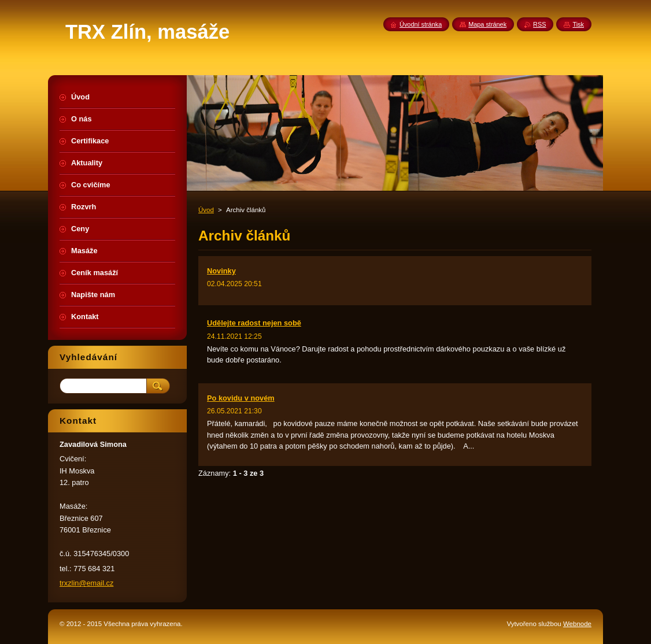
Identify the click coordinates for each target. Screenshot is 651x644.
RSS (539, 24)
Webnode (577, 624)
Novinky (221, 271)
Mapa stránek (487, 24)
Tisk (578, 24)
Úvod (206, 210)
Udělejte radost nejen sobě (254, 323)
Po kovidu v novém (241, 398)
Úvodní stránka (421, 24)
